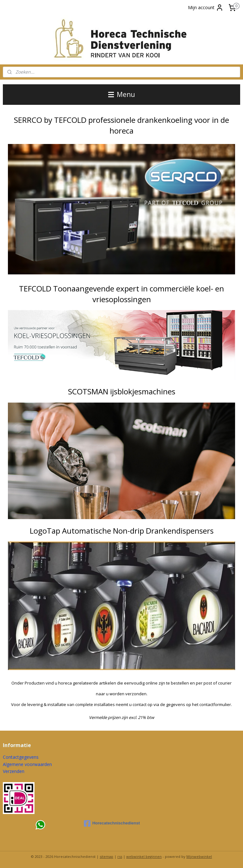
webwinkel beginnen (144, 856)
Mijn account (206, 8)
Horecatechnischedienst (112, 823)
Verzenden (14, 771)
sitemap (106, 856)
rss (120, 856)
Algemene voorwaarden (27, 764)
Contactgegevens (21, 757)
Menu (122, 94)
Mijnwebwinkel (199, 856)
